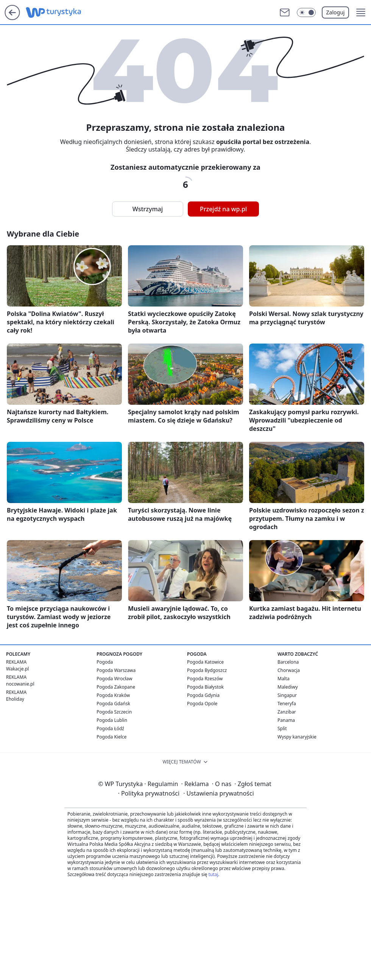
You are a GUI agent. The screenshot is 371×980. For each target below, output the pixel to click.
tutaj (213, 874)
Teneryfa (287, 704)
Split (282, 728)
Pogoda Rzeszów (205, 679)
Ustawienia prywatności (218, 793)
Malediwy (288, 687)
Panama (286, 720)
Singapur (287, 695)
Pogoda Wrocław (114, 679)
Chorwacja (289, 670)
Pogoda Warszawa (116, 670)
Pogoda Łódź (110, 728)
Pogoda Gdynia (203, 695)
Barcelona (288, 662)
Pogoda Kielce (111, 737)
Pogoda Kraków (113, 695)
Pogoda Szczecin (114, 712)
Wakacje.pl (17, 669)
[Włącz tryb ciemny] (306, 12)
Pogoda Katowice (205, 662)
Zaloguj (336, 12)
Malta (284, 679)
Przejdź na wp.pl (223, 209)
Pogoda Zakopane (116, 687)
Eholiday (15, 699)
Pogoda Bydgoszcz (207, 670)
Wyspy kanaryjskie (297, 737)
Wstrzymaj (148, 209)
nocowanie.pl (20, 684)
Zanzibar (287, 712)
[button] (361, 12)
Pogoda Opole (202, 704)
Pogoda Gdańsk (113, 704)
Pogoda (105, 662)
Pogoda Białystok (205, 687)
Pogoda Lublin (112, 720)
